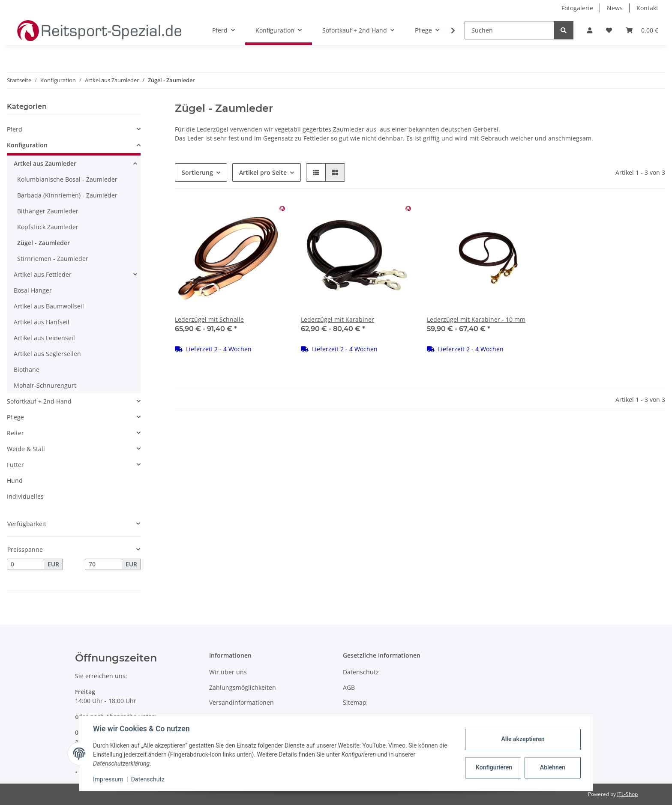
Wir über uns (228, 672)
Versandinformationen (241, 702)
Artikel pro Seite (263, 172)
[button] (590, 30)
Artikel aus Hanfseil (42, 322)
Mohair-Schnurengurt (45, 385)
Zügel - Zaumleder (43, 243)
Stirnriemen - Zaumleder (53, 259)
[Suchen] (509, 30)
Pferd (15, 129)
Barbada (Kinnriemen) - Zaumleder (67, 195)
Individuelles (25, 496)
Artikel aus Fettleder (43, 274)
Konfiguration (27, 145)
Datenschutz (361, 672)
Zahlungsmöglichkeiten (243, 687)
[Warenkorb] (642, 30)
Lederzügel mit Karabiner (337, 319)
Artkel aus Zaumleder (45, 163)
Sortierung (197, 172)
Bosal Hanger (33, 290)
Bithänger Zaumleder (48, 211)
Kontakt (647, 8)
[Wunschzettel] (609, 30)
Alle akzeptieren (523, 739)
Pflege (15, 417)
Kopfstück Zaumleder (48, 227)
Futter (15, 465)
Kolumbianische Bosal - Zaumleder (67, 179)
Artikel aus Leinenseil (44, 338)
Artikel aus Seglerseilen (47, 354)
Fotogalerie (577, 8)
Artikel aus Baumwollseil (49, 306)
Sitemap (355, 702)
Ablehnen (553, 767)
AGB (349, 687)
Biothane (27, 370)
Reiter (15, 433)
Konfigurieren (494, 767)
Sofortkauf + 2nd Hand (39, 401)
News (615, 8)
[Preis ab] (25, 564)
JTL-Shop (627, 794)
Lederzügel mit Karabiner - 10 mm (476, 319)
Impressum (108, 779)
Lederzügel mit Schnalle (209, 319)
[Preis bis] (103, 564)
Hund (15, 480)
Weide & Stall (26, 449)
